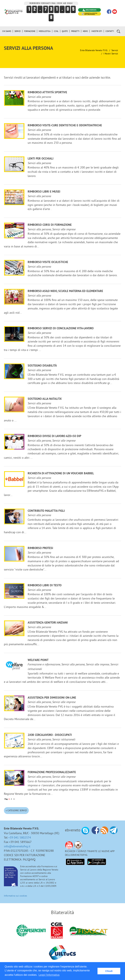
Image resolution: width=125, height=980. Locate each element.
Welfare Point (38, 660)
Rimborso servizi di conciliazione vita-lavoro (61, 329)
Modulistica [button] (45, 31)
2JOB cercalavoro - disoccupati (50, 735)
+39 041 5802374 (20, 838)
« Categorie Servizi (16, 810)
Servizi (115, 50)
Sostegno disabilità (42, 366)
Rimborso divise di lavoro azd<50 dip (54, 436)
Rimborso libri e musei (44, 192)
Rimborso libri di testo (45, 586)
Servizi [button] (18, 31)
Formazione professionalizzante (52, 772)
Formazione (30, 31)
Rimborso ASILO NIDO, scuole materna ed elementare (65, 291)
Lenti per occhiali (41, 159)
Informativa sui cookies (15, 896)
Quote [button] (65, 31)
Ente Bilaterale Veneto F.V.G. (94, 50)
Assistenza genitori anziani (48, 623)
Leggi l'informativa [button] (49, 975)
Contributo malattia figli (46, 511)
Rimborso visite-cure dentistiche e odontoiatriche (65, 126)
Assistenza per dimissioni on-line (52, 698)
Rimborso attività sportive (47, 93)
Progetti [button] (75, 31)
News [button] (85, 31)
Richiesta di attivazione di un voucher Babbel (61, 474)
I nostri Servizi (111, 54)
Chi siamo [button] (7, 31)
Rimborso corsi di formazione (50, 225)
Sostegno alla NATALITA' (45, 399)
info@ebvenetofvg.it (17, 846)
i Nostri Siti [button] (97, 31)
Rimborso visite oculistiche (48, 262)
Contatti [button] (110, 31)
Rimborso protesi (40, 548)
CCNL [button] (56, 31)
